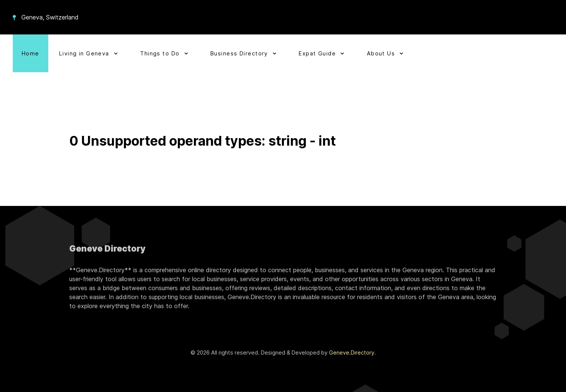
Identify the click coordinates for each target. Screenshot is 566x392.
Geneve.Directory (352, 353)
